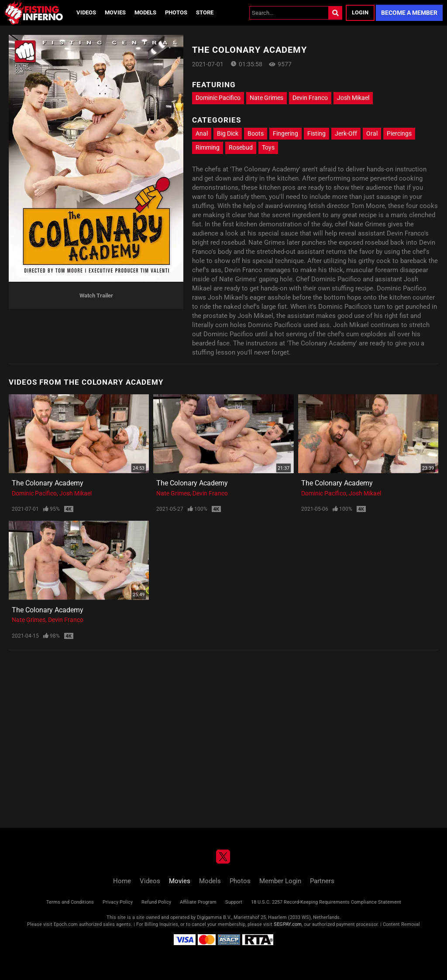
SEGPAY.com (288, 924)
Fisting (316, 133)
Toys (268, 147)
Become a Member (409, 13)
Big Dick (228, 133)
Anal (202, 133)
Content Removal (401, 924)
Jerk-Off (346, 133)
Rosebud (241, 147)
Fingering (285, 133)
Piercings (399, 133)
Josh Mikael (353, 98)
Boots (256, 133)
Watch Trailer (96, 295)
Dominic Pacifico (218, 98)
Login (360, 12)
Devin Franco (310, 98)
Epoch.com (66, 924)
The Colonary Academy (48, 483)
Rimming (208, 147)
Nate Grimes (266, 98)
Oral (372, 133)
